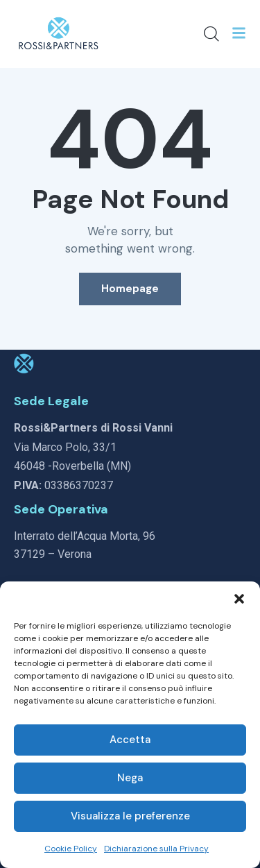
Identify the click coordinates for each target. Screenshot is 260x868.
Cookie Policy (71, 849)
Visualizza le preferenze (130, 816)
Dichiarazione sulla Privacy (156, 849)
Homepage (130, 289)
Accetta (130, 740)
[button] (239, 599)
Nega (130, 778)
